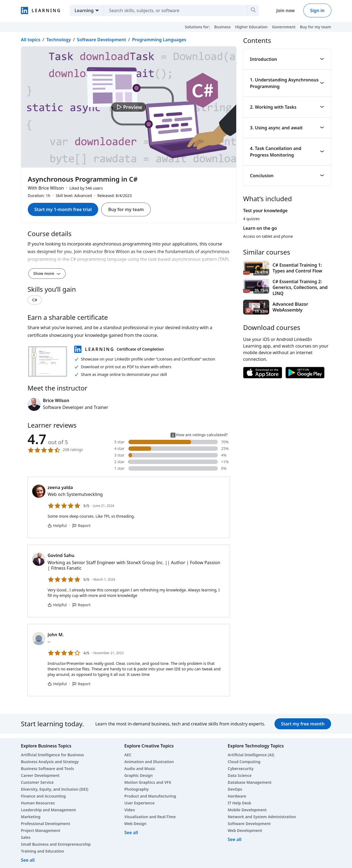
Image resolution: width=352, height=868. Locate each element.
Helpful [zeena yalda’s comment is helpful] (57, 526)
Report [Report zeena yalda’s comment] (81, 526)
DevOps (235, 789)
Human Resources (38, 803)
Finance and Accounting (43, 796)
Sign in (317, 10)
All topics (31, 40)
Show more (47, 273)
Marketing (31, 817)
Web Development (245, 830)
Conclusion (287, 176)
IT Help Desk (240, 803)
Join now (286, 10)
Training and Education (42, 851)
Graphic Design (138, 775)
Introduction (287, 59)
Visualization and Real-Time (150, 817)
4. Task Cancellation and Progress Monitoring (287, 152)
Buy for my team (316, 27)
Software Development (102, 40)
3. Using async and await (287, 128)
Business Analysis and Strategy (50, 762)
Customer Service (37, 782)
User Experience (139, 803)
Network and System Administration (262, 817)
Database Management (250, 782)
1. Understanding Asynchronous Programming (287, 83)
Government (284, 27)
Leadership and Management (48, 810)
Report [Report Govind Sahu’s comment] (81, 605)
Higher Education (251, 27)
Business (222, 27)
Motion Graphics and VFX (148, 782)
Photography (137, 789)
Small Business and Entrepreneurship (56, 844)
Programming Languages (159, 40)
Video (130, 810)
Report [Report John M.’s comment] (81, 684)
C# (35, 300)
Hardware (237, 796)
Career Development (40, 775)
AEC (128, 755)
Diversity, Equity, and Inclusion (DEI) (55, 789)
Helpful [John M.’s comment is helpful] (57, 684)
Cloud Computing (244, 762)
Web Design (135, 824)
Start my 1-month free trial (63, 209)
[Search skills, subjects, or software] (174, 10)
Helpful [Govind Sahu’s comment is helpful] (57, 605)
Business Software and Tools (47, 769)
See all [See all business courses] (28, 860)
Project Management (41, 830)
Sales (26, 837)
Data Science (240, 775)
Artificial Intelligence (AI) (251, 755)
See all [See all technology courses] (235, 839)
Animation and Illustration (149, 762)
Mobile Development (247, 810)
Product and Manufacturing (150, 796)
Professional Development (46, 824)
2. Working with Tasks (287, 107)
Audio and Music (140, 769)
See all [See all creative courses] (131, 832)
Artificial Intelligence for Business (52, 755)
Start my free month (303, 724)
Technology (59, 40)
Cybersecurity (241, 769)
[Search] (253, 10)
